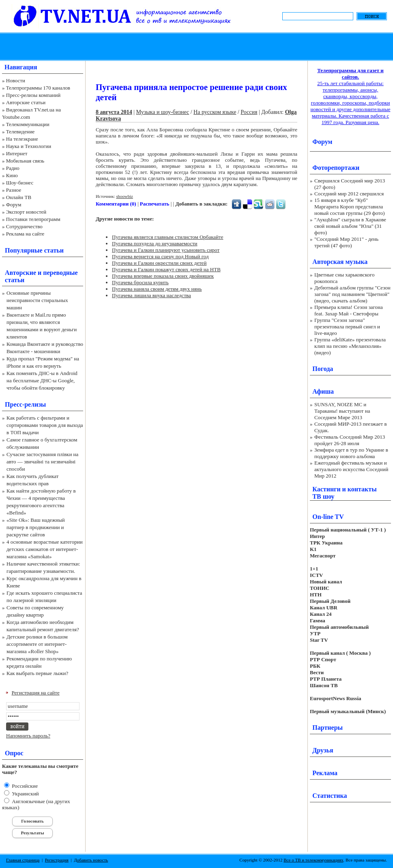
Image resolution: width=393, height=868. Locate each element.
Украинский (25, 794)
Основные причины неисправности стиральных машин (37, 300)
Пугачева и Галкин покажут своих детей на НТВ (166, 269)
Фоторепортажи (336, 168)
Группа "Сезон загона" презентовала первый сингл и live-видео (347, 327)
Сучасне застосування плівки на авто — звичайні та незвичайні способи (42, 462)
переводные (60, 273)
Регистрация (57, 860)
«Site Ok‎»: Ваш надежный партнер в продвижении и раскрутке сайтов (36, 527)
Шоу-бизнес (20, 183)
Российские (24, 786)
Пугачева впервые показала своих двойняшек (163, 276)
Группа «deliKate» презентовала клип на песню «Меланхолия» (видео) (350, 346)
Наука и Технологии (29, 146)
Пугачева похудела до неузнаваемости (155, 243)
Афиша (323, 391)
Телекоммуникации (28, 124)
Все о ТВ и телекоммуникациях (313, 860)
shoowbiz (125, 196)
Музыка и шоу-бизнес (163, 112)
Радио (13, 168)
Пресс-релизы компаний (33, 95)
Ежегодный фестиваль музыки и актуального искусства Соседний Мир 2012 (351, 469)
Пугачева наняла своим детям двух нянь (157, 289)
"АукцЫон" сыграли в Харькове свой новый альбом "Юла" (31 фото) (350, 226)
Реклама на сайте (25, 234)
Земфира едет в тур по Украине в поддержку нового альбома (351, 453)
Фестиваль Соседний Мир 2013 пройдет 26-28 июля (350, 440)
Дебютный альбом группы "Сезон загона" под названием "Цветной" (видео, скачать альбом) (352, 294)
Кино (12, 175)
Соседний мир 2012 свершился (349, 194)
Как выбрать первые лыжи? (37, 673)
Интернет (17, 153)
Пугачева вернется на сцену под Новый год (160, 256)
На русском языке (215, 112)
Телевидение (20, 132)
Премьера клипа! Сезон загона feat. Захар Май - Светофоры (349, 310)
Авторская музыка (340, 262)
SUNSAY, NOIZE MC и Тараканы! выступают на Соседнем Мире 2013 (342, 411)
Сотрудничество (24, 226)
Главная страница (23, 860)
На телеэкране (22, 139)
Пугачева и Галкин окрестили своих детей (159, 263)
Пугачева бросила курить (140, 282)
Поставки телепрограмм (33, 219)
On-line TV (328, 517)
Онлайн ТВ (19, 197)
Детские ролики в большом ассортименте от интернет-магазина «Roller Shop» (37, 644)
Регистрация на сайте (36, 693)
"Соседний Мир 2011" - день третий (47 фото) (346, 242)
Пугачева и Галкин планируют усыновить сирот (166, 250)
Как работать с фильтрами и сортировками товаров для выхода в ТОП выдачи (45, 425)
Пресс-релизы (25, 404)
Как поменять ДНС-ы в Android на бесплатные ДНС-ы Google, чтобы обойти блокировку (42, 380)
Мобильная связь (25, 161)
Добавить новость (91, 860)
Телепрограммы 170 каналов (38, 88)
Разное (14, 190)
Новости (16, 80)
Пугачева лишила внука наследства (151, 295)
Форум (14, 205)
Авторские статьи (26, 102)
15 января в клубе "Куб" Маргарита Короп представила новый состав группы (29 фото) (350, 207)
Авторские (20, 273)
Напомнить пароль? (28, 736)
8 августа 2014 (114, 112)
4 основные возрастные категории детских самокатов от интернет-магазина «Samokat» (45, 549)
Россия (249, 112)
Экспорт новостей (26, 212)
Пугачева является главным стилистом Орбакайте (168, 237)
